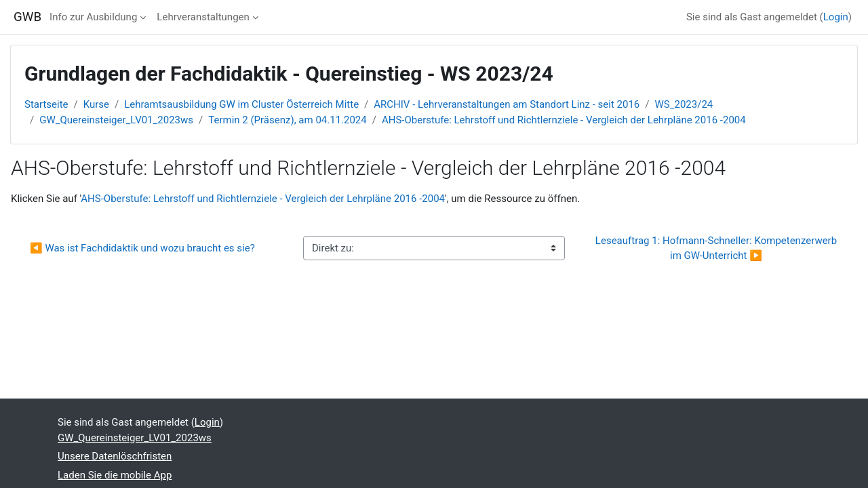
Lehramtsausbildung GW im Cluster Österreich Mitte (241, 104)
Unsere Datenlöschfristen (115, 456)
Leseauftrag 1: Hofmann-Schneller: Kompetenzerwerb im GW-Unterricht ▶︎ (717, 248)
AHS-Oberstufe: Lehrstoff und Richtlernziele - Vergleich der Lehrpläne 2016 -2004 (564, 120)
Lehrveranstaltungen (203, 17)
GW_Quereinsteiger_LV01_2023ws (116, 120)
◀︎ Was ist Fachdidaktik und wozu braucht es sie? (142, 248)
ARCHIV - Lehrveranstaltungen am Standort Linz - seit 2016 (507, 104)
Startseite (46, 104)
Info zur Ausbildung (93, 17)
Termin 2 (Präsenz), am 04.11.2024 (287, 120)
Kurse (96, 104)
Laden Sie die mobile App (115, 475)
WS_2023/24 (684, 104)
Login (836, 17)
